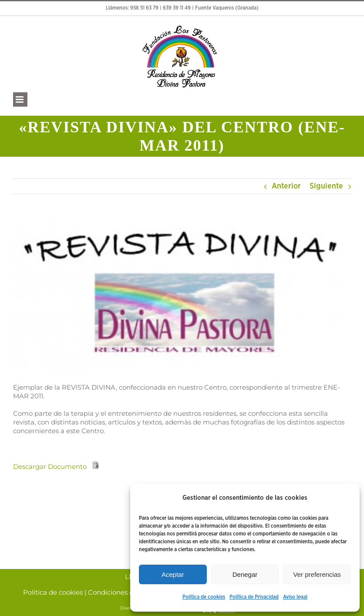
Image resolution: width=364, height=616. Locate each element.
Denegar (245, 574)
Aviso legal (295, 597)
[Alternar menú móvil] (20, 99)
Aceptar (173, 574)
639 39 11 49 (177, 8)
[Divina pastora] (182, 295)
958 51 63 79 (144, 8)
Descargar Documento (50, 466)
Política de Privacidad (254, 597)
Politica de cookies (204, 597)
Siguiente (326, 186)
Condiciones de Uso (120, 592)
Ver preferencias (317, 574)
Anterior (286, 186)
